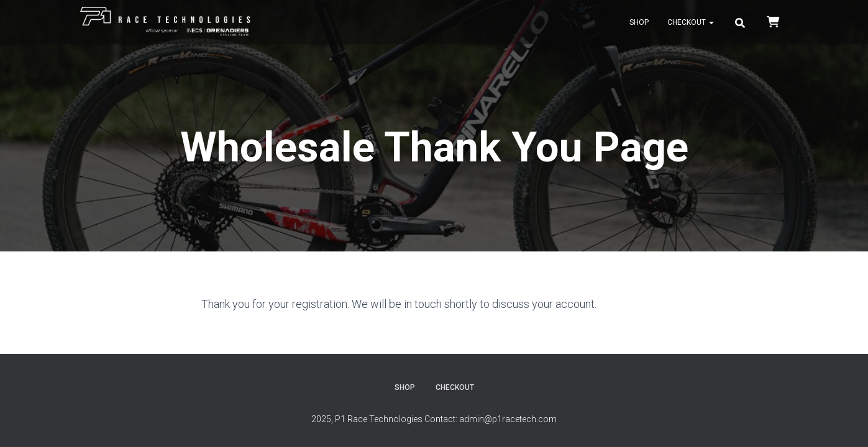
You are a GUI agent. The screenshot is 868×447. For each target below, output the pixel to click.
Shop (639, 22)
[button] (711, 22)
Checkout (691, 22)
